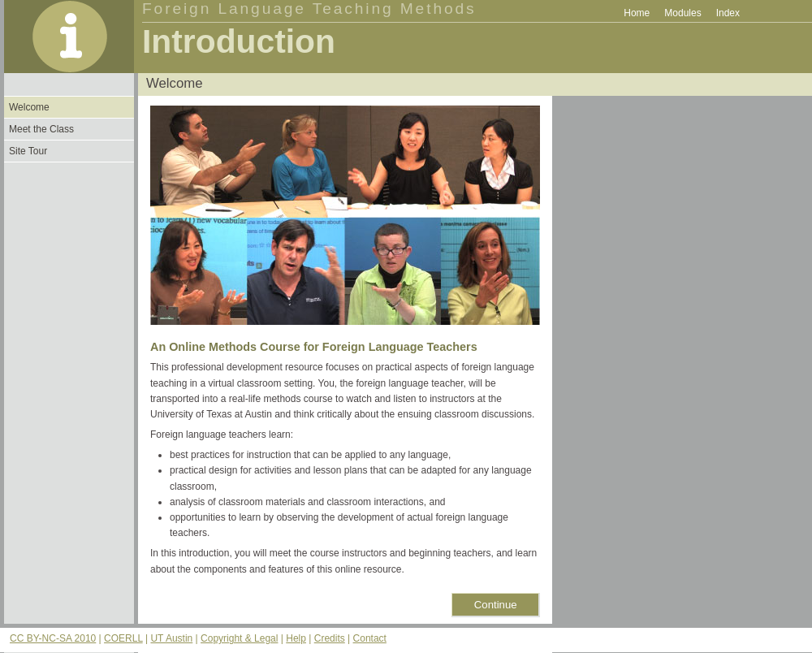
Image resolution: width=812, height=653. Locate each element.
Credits (330, 638)
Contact (370, 638)
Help (296, 638)
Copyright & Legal (239, 638)
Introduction (239, 41)
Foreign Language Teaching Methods (309, 9)
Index (728, 13)
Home (637, 13)
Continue (496, 605)
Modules (682, 13)
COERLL (123, 638)
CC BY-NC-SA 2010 (53, 638)
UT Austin (171, 638)
